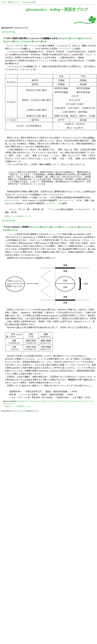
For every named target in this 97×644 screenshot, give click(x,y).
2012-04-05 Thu (9, 221)
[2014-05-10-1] (61, 401)
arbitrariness (85, 227)
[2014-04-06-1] (74, 401)
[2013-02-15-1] (87, 401)
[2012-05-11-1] (66, 200)
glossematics (85, 38)
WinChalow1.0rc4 (18, 411)
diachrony (74, 38)
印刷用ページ (23, 216)
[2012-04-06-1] (9, 404)
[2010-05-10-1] (12, 200)
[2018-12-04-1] (36, 401)
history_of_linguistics (23, 41)
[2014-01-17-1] (54, 203)
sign (44, 41)
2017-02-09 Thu (9, 32)
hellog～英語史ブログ (10, 2)
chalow (36, 411)
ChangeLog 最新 (29, 2)
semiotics (37, 41)
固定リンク (11, 216)
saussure (55, 227)
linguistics (65, 38)
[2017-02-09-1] (49, 401)
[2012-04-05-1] (67, 49)
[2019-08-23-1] (23, 401)
